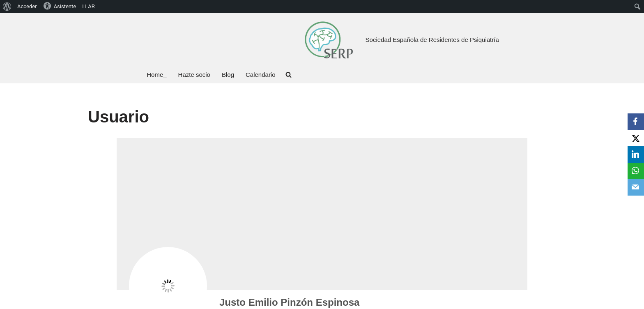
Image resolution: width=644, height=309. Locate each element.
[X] (636, 138)
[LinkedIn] (636, 154)
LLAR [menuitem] (89, 6)
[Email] (636, 187)
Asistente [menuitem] (60, 6)
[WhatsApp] (636, 171)
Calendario (261, 75)
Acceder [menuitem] (27, 6)
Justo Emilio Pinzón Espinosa (289, 302)
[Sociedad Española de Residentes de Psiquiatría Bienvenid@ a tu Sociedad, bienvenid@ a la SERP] (329, 40)
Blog (228, 75)
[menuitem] (7, 7)
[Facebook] (636, 122)
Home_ (156, 75)
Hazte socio (194, 75)
